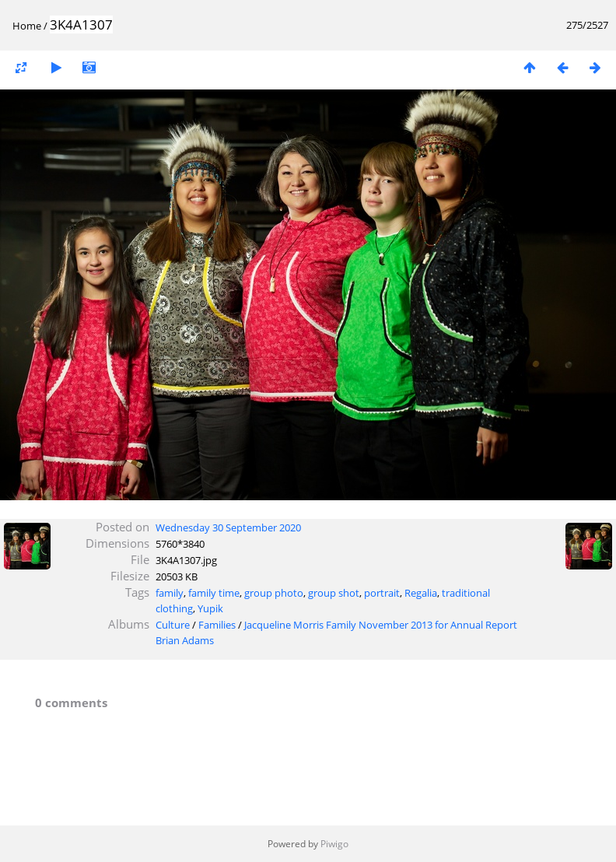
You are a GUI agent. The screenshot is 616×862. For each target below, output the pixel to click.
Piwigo (334, 844)
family (170, 593)
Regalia (421, 593)
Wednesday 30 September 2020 (228, 527)
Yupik (210, 608)
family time (214, 593)
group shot (334, 593)
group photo (274, 593)
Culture (173, 625)
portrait (382, 593)
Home (27, 26)
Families (217, 625)
